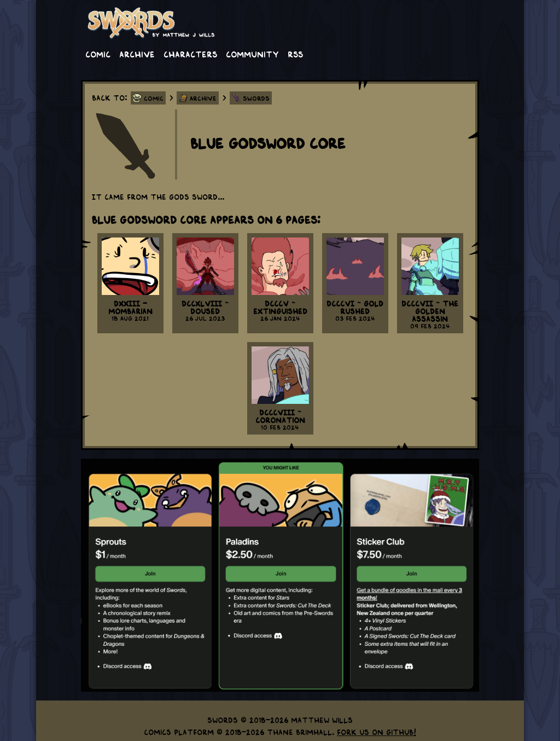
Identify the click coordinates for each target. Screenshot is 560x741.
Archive (137, 54)
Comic (98, 54)
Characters (190, 54)
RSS (295, 54)
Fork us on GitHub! (377, 732)
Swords (256, 98)
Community (252, 54)
